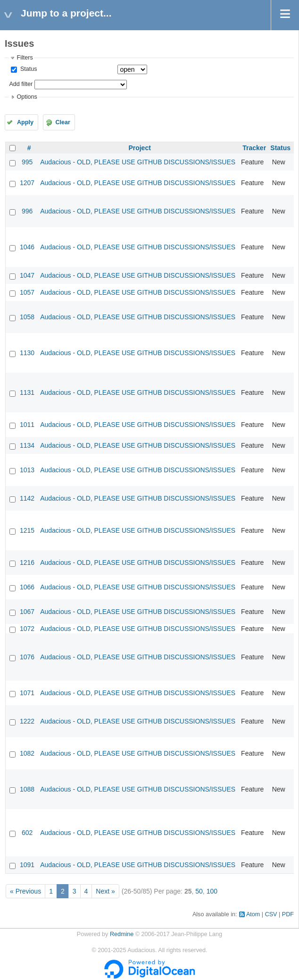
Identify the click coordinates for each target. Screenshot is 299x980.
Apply (25, 122)
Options (27, 97)
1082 (27, 753)
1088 (27, 789)
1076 (27, 657)
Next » (105, 891)
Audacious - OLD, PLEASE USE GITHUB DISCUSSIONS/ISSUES (138, 162)
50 (199, 891)
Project (139, 148)
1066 (27, 587)
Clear (63, 122)
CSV (271, 914)
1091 (27, 865)
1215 (27, 530)
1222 (27, 721)
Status (28, 69)
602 (27, 833)
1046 (27, 247)
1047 (27, 275)
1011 (27, 425)
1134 (27, 445)
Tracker (254, 148)
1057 (27, 292)
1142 (27, 498)
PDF (288, 914)
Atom (253, 914)
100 (212, 891)
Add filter (21, 84)
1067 (27, 612)
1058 (27, 317)
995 (27, 162)
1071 (27, 693)
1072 (27, 629)
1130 (27, 353)
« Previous (25, 891)
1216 (27, 562)
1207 (27, 183)
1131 (27, 392)
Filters (25, 58)
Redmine (122, 934)
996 (27, 211)
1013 (27, 470)
